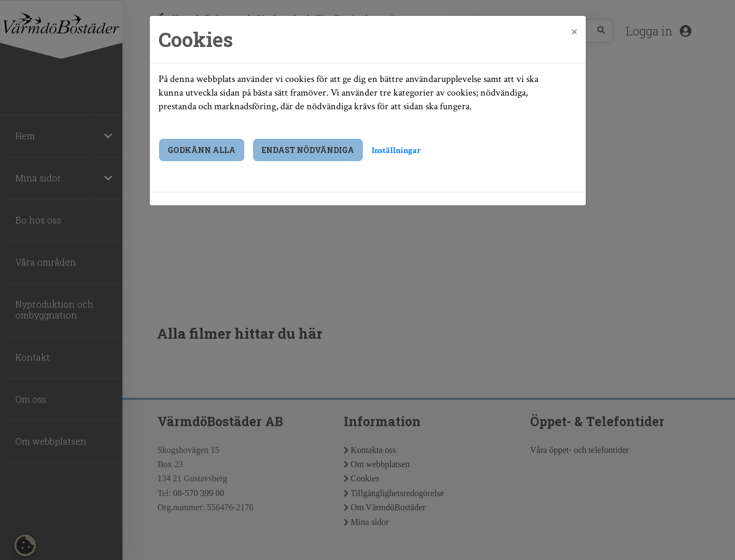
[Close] (574, 31)
